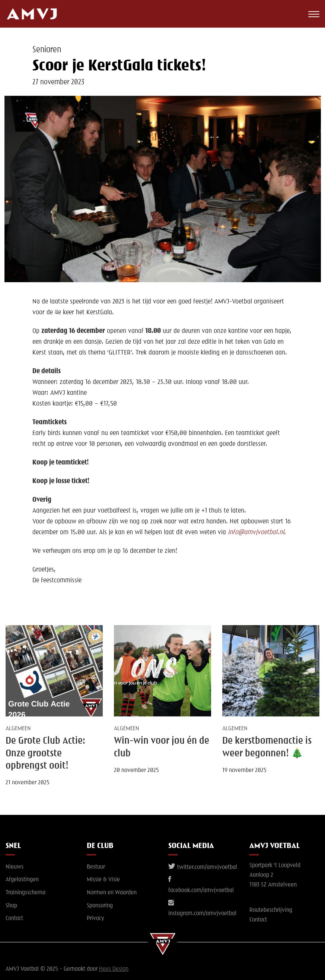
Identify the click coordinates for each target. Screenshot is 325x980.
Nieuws (15, 867)
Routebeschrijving (271, 910)
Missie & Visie (103, 880)
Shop (11, 906)
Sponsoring (100, 906)
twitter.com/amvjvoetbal (203, 867)
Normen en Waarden (112, 893)
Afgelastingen (22, 880)
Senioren (47, 50)
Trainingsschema (26, 893)
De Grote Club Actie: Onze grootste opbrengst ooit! (45, 754)
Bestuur (96, 867)
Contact (14, 918)
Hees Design (114, 969)
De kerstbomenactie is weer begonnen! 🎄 (267, 747)
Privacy (95, 918)
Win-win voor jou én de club (162, 747)
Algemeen (18, 729)
